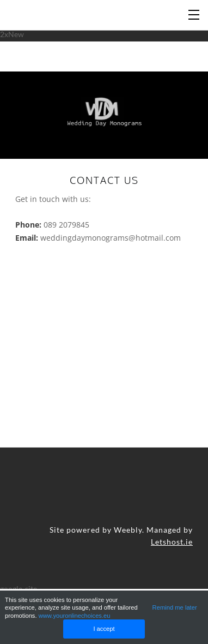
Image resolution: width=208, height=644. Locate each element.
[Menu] (194, 14)
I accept (104, 629)
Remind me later (175, 607)
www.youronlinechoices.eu (75, 616)
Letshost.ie (172, 542)
